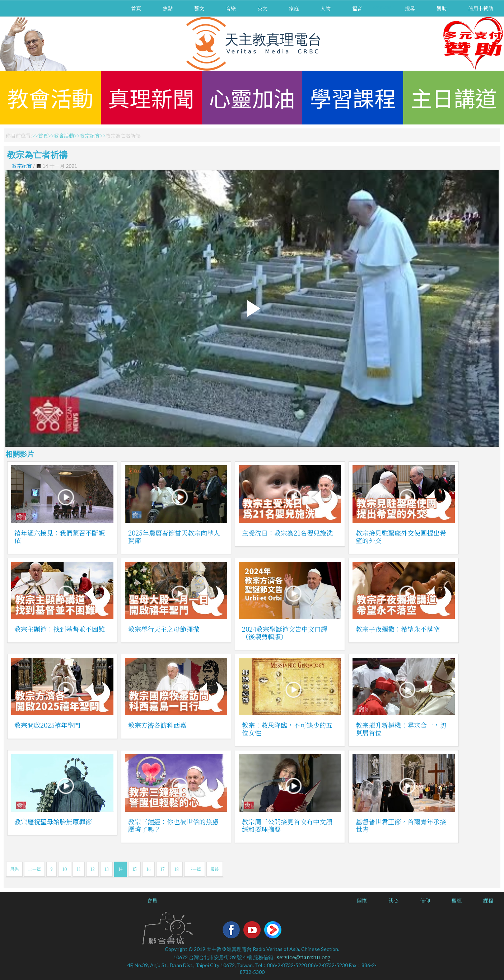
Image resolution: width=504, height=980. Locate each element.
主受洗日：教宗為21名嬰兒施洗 (287, 533)
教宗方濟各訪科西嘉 (157, 725)
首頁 (136, 8)
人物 (326, 8)
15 (134, 869)
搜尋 (410, 8)
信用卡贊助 (481, 8)
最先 (14, 869)
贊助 (442, 8)
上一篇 (34, 869)
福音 (357, 8)
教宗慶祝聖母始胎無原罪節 (53, 821)
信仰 (425, 900)
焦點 (168, 8)
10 (65, 869)
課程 (488, 900)
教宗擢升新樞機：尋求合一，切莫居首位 (401, 729)
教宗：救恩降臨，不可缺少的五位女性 (287, 729)
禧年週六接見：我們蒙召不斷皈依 (60, 536)
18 (176, 869)
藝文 (199, 8)
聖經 (457, 900)
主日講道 (454, 97)
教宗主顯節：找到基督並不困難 (60, 629)
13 (106, 869)
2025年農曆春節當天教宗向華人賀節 (174, 536)
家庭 (294, 8)
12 (92, 869)
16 (148, 869)
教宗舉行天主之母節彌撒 (164, 629)
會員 (152, 900)
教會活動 (50, 97)
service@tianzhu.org (304, 957)
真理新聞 (151, 97)
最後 (215, 869)
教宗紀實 (90, 136)
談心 (393, 900)
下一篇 (195, 869)
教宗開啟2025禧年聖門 (47, 725)
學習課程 (353, 97)
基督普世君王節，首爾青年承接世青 (401, 825)
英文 (262, 8)
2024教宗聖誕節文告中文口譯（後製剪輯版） (285, 633)
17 (162, 869)
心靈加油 (252, 97)
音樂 (231, 8)
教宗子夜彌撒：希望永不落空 (398, 629)
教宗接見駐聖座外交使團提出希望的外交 (401, 536)
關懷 (362, 900)
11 (79, 869)
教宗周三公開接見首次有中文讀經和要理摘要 (287, 825)
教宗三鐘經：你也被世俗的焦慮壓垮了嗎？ (173, 825)
